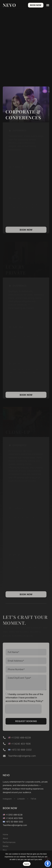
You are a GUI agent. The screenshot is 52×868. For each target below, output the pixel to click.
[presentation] (23, 709)
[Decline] (48, 859)
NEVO (9, 5)
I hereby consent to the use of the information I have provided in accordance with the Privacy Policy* (24, 698)
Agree (27, 864)
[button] (48, 5)
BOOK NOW (10, 808)
